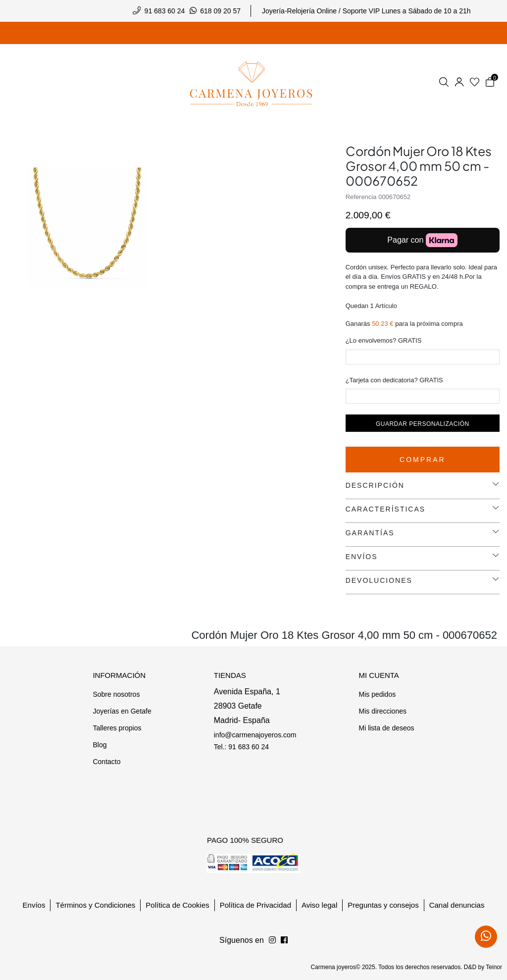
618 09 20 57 (220, 11)
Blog (100, 745)
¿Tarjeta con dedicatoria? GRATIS (394, 380)
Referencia (361, 197)
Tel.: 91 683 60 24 (241, 747)
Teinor (494, 967)
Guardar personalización (423, 424)
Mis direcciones (382, 711)
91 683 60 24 (165, 11)
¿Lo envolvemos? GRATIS (384, 340)
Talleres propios (117, 728)
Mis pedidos (377, 694)
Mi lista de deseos (386, 728)
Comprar (423, 460)
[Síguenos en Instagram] (284, 940)
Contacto (106, 762)
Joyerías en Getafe (122, 711)
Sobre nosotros (116, 694)
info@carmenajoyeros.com (255, 735)
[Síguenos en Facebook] (272, 940)
